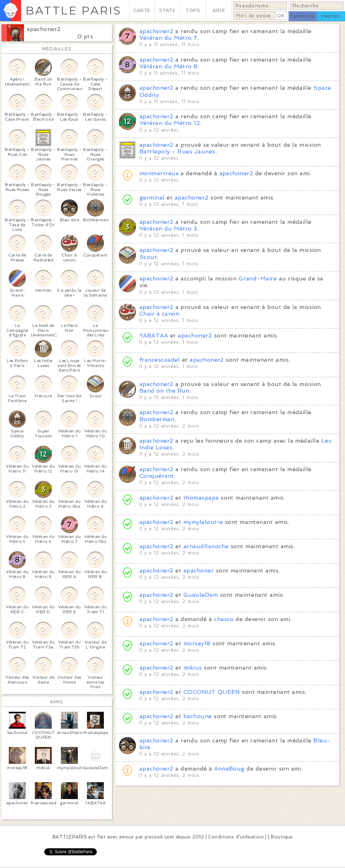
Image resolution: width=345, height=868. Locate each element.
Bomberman (157, 419)
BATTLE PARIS (73, 10)
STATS (167, 10)
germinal (152, 198)
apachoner (199, 571)
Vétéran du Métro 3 (168, 229)
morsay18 (197, 643)
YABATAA (154, 335)
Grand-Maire (258, 278)
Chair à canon (159, 314)
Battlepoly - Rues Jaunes (177, 151)
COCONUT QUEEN (212, 692)
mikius (193, 668)
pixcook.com (159, 837)
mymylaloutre (203, 522)
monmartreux (159, 173)
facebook (303, 16)
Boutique (282, 837)
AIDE (219, 10)
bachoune (198, 716)
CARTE (142, 10)
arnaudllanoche (206, 546)
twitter (331, 16)
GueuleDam (201, 595)
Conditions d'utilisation (236, 837)
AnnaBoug (229, 769)
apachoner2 (44, 29)
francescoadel (160, 360)
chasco (224, 619)
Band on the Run (164, 391)
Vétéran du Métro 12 (170, 123)
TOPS (193, 10)
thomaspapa (201, 498)
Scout (148, 257)
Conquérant (157, 476)
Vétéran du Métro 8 (168, 66)
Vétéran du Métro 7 (168, 38)
